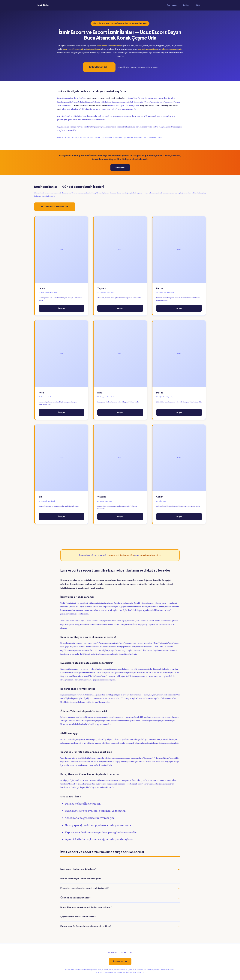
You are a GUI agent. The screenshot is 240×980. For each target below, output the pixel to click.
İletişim (61, 308)
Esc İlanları (172, 5)
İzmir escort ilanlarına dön (120, 555)
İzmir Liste (43, 5)
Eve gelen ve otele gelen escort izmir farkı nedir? (85, 888)
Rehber (186, 5)
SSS (198, 5)
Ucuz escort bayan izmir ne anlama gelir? (81, 878)
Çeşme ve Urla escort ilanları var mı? (78, 917)
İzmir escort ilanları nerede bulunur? (78, 869)
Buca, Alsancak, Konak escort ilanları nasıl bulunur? (86, 907)
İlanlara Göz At (120, 961)
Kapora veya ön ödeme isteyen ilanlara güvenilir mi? (86, 926)
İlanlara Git (120, 167)
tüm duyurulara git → (150, 555)
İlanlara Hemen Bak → (99, 67)
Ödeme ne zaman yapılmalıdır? (75, 898)
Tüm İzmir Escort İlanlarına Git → (55, 207)
